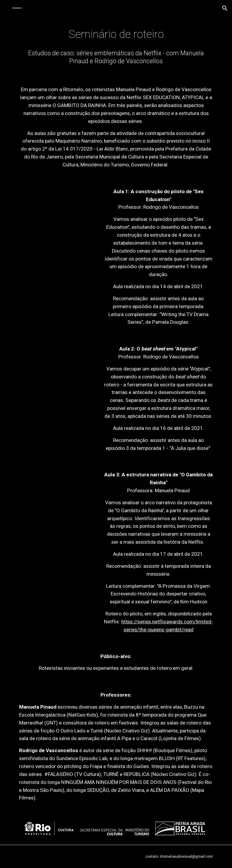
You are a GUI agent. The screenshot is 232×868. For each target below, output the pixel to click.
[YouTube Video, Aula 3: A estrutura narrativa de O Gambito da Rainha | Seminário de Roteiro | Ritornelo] (57, 495)
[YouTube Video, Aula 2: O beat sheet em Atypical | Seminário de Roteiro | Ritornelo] (57, 367)
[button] (225, 8)
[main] (116, 34)
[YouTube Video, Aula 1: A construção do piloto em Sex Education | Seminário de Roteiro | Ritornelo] (57, 211)
